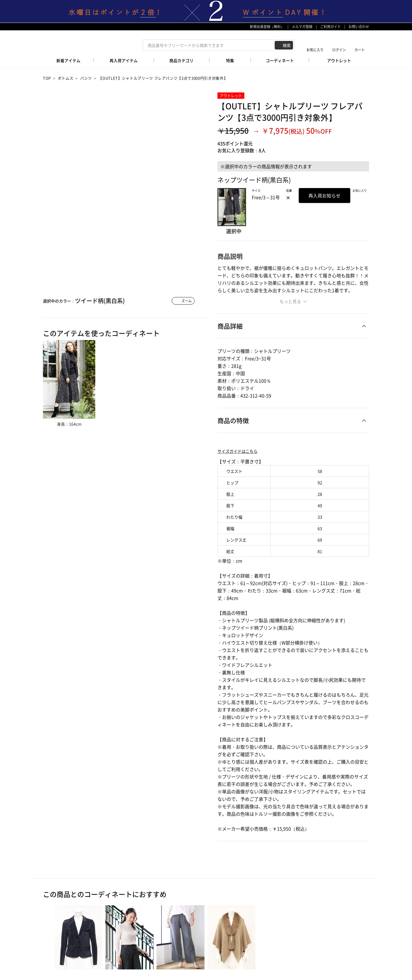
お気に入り (315, 50)
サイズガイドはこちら (237, 451)
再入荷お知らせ (324, 195)
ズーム (187, 301)
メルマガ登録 (302, 27)
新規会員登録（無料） (267, 27)
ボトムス (66, 78)
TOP (47, 78)
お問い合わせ (359, 27)
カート (360, 50)
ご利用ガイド (330, 27)
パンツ (86, 78)
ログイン (339, 50)
